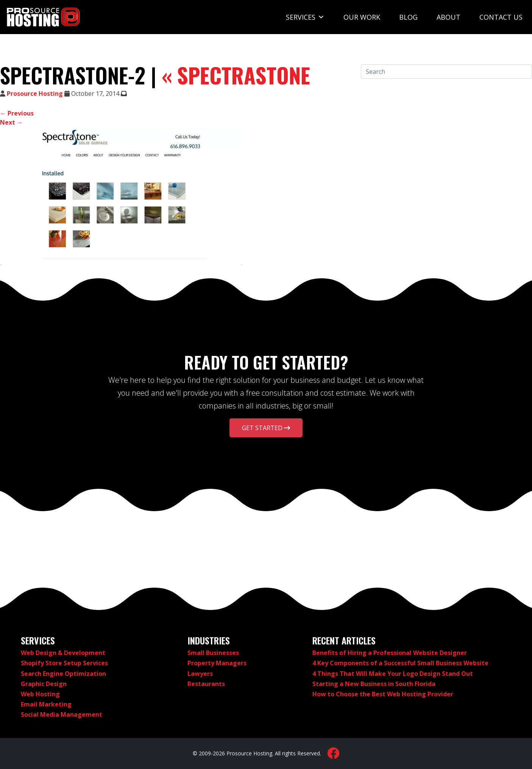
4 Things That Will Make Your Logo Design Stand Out (393, 674)
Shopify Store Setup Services (64, 663)
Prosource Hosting (35, 94)
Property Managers (217, 663)
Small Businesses (213, 653)
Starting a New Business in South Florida (374, 684)
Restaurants (206, 684)
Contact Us (501, 17)
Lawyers (200, 674)
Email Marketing (46, 704)
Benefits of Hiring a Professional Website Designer (390, 653)
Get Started (266, 428)
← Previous (17, 113)
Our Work (362, 17)
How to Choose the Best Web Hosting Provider (383, 694)
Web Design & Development (63, 653)
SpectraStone (236, 75)
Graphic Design (44, 684)
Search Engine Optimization (63, 674)
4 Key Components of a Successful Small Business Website (400, 663)
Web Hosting (40, 694)
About (449, 17)
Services (305, 17)
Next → (11, 122)
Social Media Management (62, 714)
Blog (408, 17)
